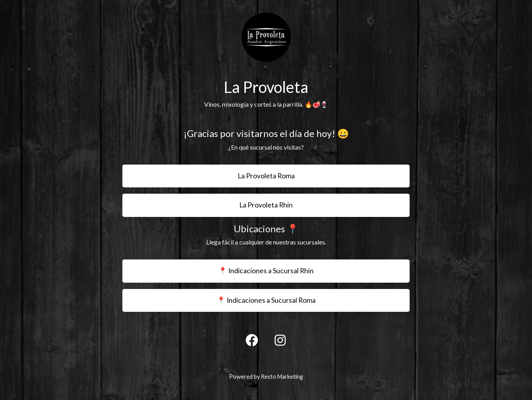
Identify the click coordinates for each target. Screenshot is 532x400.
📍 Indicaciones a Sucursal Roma (266, 300)
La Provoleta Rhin (266, 205)
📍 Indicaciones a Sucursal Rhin (266, 271)
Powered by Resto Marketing (266, 377)
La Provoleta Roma (266, 176)
